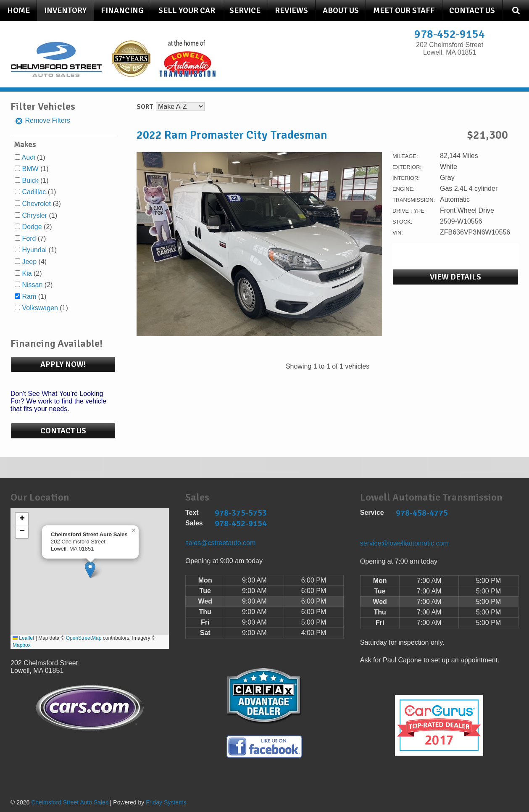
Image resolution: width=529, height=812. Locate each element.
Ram (29, 297)
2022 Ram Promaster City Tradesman (232, 135)
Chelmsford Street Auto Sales (70, 802)
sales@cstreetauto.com (220, 543)
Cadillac (34, 192)
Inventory (65, 11)
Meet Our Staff (404, 11)
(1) (34, 157)
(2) (37, 227)
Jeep (29, 262)
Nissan (32, 285)
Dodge (32, 227)
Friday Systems (166, 802)
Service (245, 11)
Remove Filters (42, 120)
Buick (30, 181)
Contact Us (472, 11)
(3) (41, 204)
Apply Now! (63, 364)
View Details (455, 277)
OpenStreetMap (84, 638)
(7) (34, 239)
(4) (34, 262)
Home (18, 11)
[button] (90, 570)
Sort (145, 107)
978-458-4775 (422, 513)
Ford (29, 239)
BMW (30, 169)
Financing (122, 11)
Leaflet (23, 638)
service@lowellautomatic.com (404, 543)
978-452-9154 (450, 34)
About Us (341, 11)
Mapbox (22, 645)
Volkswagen (40, 308)
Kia (27, 273)
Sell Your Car (187, 11)
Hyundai (34, 250)
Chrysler (34, 215)
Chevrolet (36, 204)
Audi (29, 157)
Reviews (291, 11)
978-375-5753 (241, 513)
